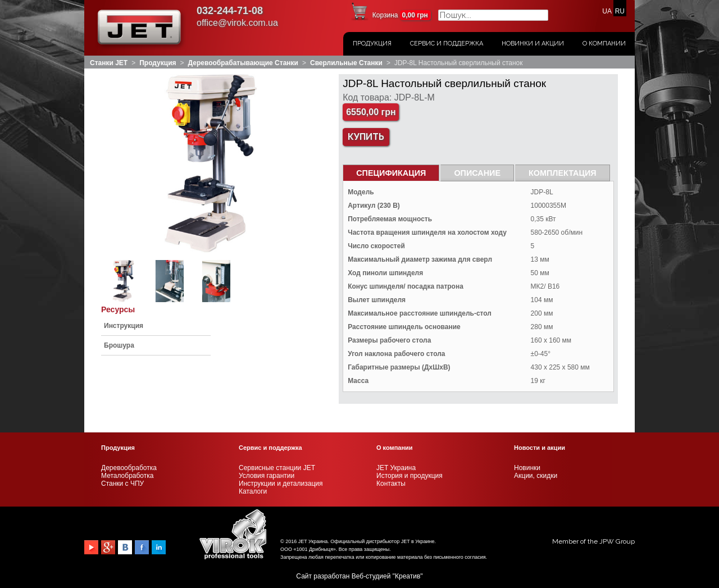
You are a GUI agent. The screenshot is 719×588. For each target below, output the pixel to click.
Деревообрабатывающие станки (243, 63)
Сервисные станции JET (277, 468)
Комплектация (563, 173)
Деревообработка (129, 468)
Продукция (372, 44)
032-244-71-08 (230, 11)
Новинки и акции (533, 44)
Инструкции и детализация (281, 484)
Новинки (527, 468)
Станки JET (109, 63)
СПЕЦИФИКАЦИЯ (391, 173)
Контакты (391, 484)
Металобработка (127, 476)
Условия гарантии (267, 476)
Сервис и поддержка (447, 44)
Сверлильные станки (346, 63)
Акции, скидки (536, 476)
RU (620, 11)
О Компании (604, 44)
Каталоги (253, 491)
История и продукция (409, 476)
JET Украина (396, 468)
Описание (477, 173)
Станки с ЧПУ (122, 484)
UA (607, 11)
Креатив (408, 576)
